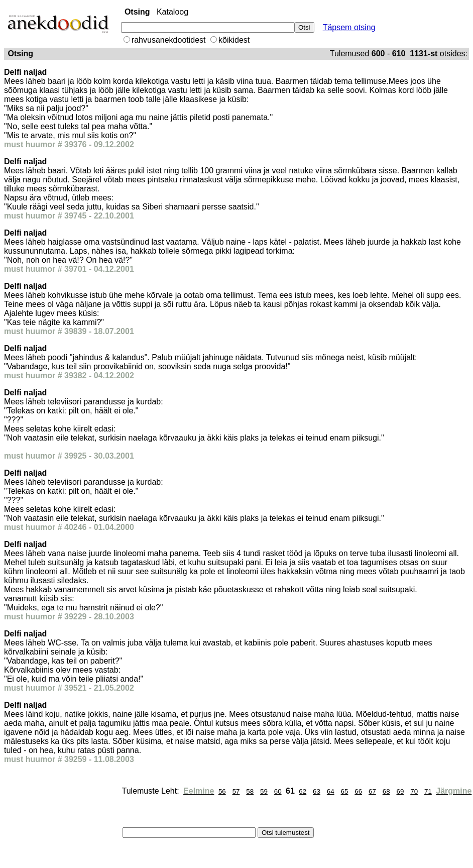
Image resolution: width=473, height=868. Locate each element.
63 (317, 791)
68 (386, 791)
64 (331, 791)
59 (264, 791)
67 (372, 791)
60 (278, 791)
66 (358, 791)
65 (345, 791)
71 (428, 791)
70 (414, 791)
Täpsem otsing (349, 27)
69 (400, 791)
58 (250, 791)
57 (236, 791)
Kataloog (172, 12)
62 (303, 791)
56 (222, 791)
